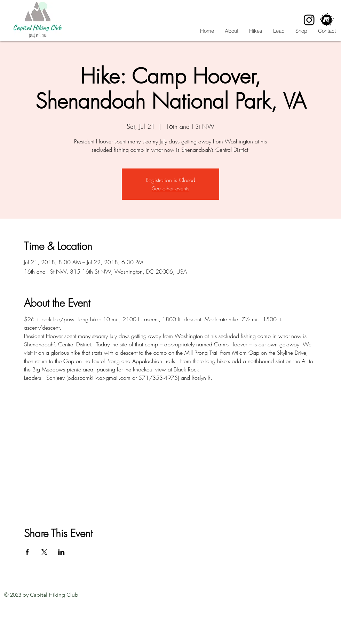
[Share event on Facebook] (27, 552)
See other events (171, 188)
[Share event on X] (44, 552)
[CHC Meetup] (327, 20)
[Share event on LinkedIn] (61, 552)
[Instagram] (309, 20)
